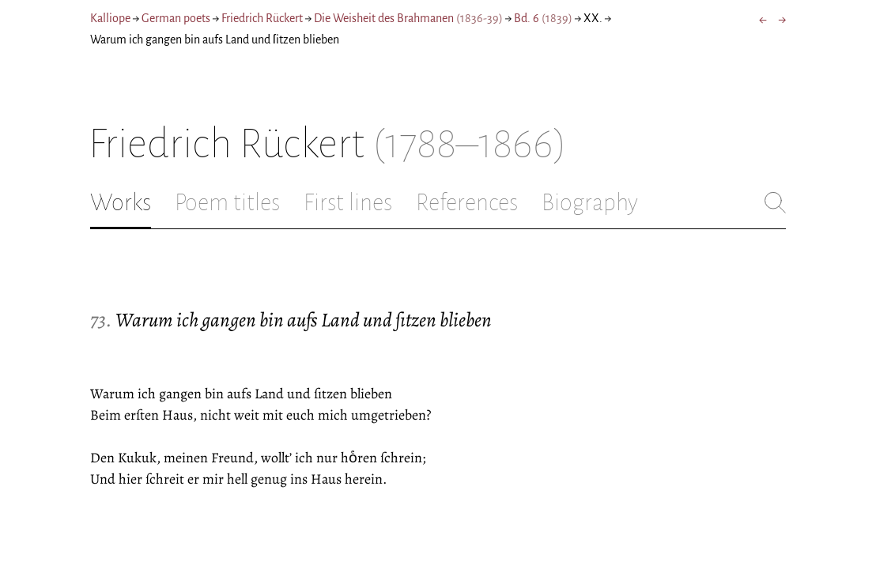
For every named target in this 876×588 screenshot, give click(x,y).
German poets (176, 18)
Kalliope (110, 18)
